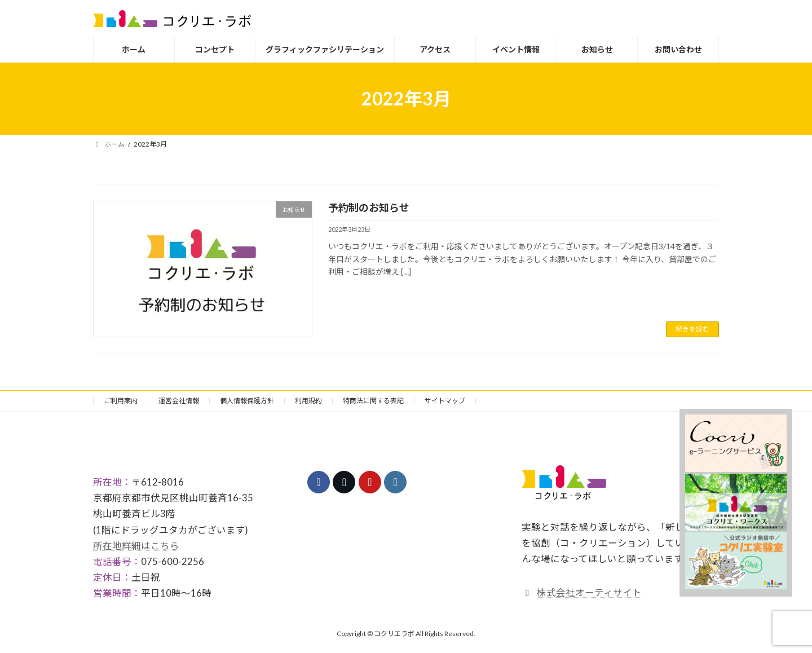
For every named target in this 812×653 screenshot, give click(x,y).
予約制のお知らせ (369, 208)
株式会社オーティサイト (589, 593)
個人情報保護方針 (247, 401)
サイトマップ (445, 401)
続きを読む (692, 329)
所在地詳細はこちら (136, 546)
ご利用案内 (121, 401)
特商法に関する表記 (373, 401)
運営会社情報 (179, 401)
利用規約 (308, 401)
